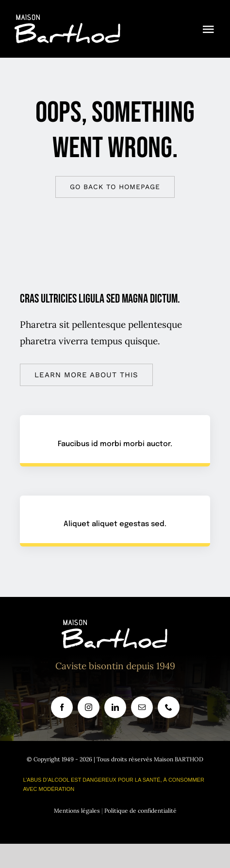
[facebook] (62, 707)
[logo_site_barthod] (68, 19)
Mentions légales (77, 811)
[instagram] (89, 707)
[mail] (142, 707)
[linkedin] (115, 707)
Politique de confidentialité (140, 811)
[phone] (169, 707)
